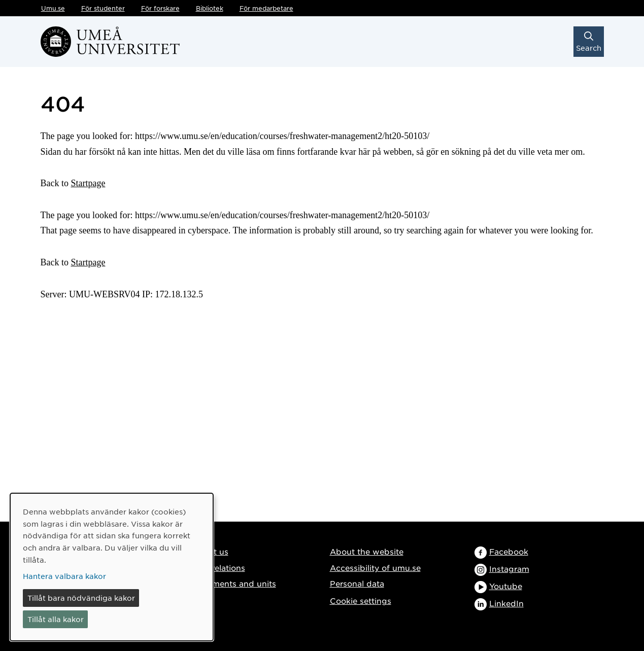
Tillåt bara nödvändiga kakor (81, 598)
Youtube (506, 586)
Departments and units (231, 583)
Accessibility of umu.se (375, 568)
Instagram (509, 569)
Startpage (88, 183)
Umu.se (53, 8)
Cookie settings (361, 601)
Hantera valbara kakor (64, 576)
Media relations (215, 568)
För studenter (103, 8)
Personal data (357, 583)
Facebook (509, 551)
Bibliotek (210, 8)
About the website (367, 551)
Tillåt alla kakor (56, 619)
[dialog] (112, 567)
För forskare (160, 8)
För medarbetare (266, 8)
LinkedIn (506, 603)
